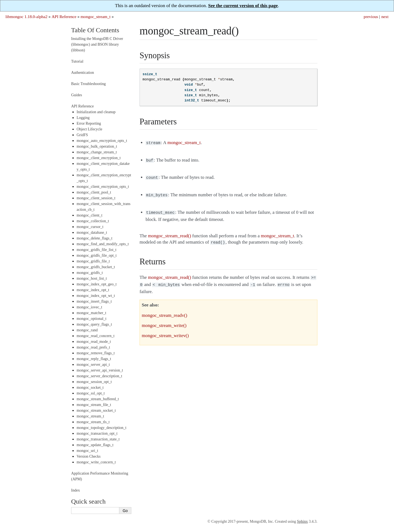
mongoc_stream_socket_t (96, 410)
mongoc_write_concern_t (96, 462)
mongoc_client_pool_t (94, 192)
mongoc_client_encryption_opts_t (103, 187)
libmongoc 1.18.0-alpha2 (26, 17)
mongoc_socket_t (90, 388)
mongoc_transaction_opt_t (97, 433)
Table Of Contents (95, 30)
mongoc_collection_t (93, 221)
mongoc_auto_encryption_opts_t (102, 141)
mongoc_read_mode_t (94, 342)
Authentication (82, 73)
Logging (83, 118)
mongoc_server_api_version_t (100, 370)
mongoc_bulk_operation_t (97, 146)
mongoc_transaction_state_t (98, 439)
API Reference (64, 17)
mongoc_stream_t (95, 17)
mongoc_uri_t (87, 451)
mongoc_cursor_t (90, 227)
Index (76, 490)
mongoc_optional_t (92, 319)
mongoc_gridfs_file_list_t (96, 250)
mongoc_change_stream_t (97, 152)
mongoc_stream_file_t (94, 405)
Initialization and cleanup (96, 112)
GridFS (82, 135)
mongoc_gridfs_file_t (93, 261)
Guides (77, 95)
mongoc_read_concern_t (95, 336)
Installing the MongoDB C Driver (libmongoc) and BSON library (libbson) (97, 44)
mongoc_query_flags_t (94, 324)
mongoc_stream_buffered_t (98, 399)
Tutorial (77, 61)
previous (371, 17)
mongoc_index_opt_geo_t (97, 284)
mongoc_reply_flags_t (94, 359)
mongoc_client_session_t (96, 198)
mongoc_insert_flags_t (94, 301)
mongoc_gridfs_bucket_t (96, 267)
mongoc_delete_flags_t (95, 238)
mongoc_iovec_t (89, 307)
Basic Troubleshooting (88, 84)
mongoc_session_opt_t (94, 382)
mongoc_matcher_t (91, 313)
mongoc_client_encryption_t (99, 158)
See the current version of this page (243, 6)
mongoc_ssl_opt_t (91, 393)
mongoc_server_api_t (93, 365)
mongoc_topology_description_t (102, 428)
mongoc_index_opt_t (93, 290)
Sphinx (302, 521)
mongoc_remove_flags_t (96, 353)
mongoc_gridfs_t (90, 273)
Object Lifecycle (89, 129)
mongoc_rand (87, 330)
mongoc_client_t (89, 215)
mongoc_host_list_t (92, 278)
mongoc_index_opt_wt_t (96, 296)
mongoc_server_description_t (99, 376)
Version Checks (89, 456)
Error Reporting (89, 123)
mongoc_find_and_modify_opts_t (103, 244)
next (385, 17)
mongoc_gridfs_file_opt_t (97, 255)
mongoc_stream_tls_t (93, 422)
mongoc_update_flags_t (95, 445)
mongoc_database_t (92, 233)
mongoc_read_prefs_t (93, 347)
